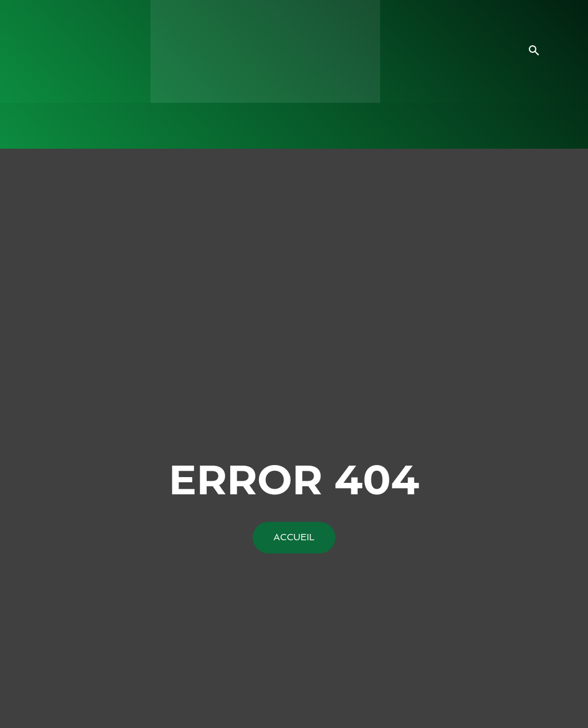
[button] (534, 51)
